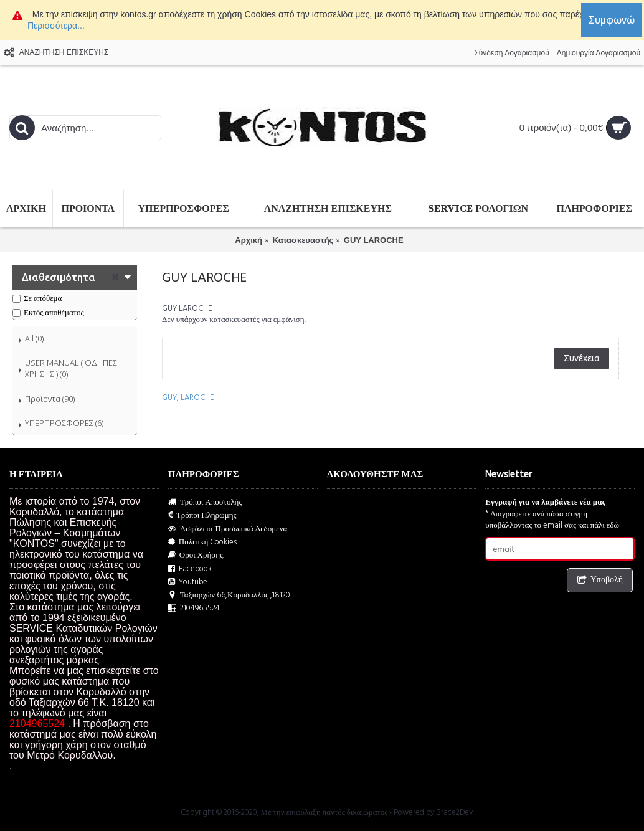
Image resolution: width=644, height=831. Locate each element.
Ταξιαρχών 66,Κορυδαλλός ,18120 (229, 595)
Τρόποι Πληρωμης (202, 515)
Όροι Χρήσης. (197, 555)
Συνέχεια (582, 358)
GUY (169, 397)
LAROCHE (197, 397)
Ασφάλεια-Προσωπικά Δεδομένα (228, 529)
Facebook (190, 569)
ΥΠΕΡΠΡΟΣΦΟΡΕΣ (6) (64, 423)
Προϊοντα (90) (50, 399)
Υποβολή (600, 580)
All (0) (34, 338)
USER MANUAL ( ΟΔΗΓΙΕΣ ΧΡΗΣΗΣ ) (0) (71, 368)
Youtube (188, 582)
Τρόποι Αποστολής (205, 502)
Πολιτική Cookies (203, 542)
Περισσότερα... (56, 26)
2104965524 (194, 608)
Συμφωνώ (612, 20)
